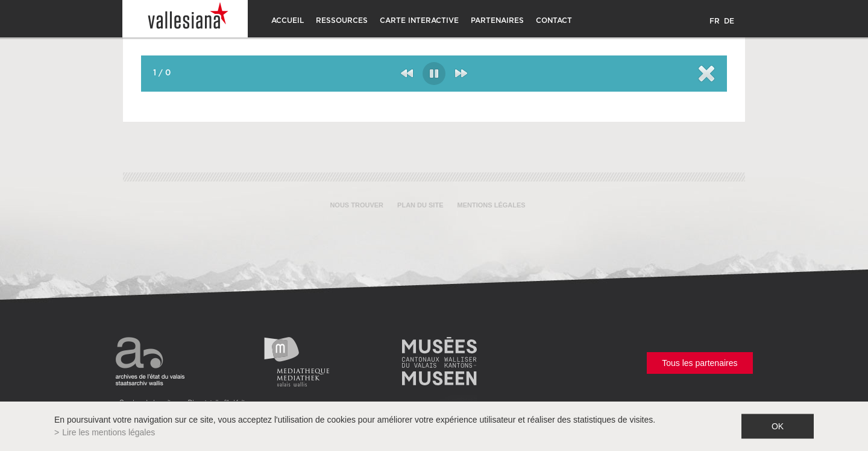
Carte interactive (419, 20)
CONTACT (554, 20)
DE (729, 21)
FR (715, 21)
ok (778, 426)
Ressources (342, 20)
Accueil (288, 20)
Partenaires (497, 20)
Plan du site (420, 205)
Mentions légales (492, 205)
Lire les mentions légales (108, 432)
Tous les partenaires (700, 363)
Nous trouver (357, 205)
